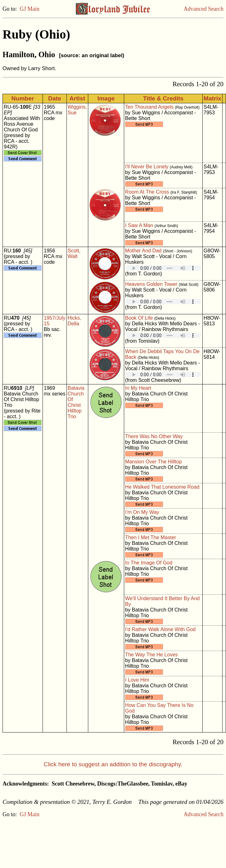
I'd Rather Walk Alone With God (160, 629)
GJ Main (30, 9)
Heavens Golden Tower (151, 284)
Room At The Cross (147, 192)
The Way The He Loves (151, 655)
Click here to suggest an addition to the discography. (113, 764)
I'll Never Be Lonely (147, 167)
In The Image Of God (149, 563)
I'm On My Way (142, 512)
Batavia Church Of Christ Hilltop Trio (76, 402)
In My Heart (138, 388)
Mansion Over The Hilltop (154, 462)
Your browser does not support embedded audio (163, 268)
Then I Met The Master (151, 537)
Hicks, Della (75, 321)
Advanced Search (204, 9)
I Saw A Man (139, 225)
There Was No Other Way (154, 436)
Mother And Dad (143, 251)
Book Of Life (139, 318)
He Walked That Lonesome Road (162, 487)
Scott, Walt (74, 253)
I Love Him (137, 680)
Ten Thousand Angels (149, 107)
